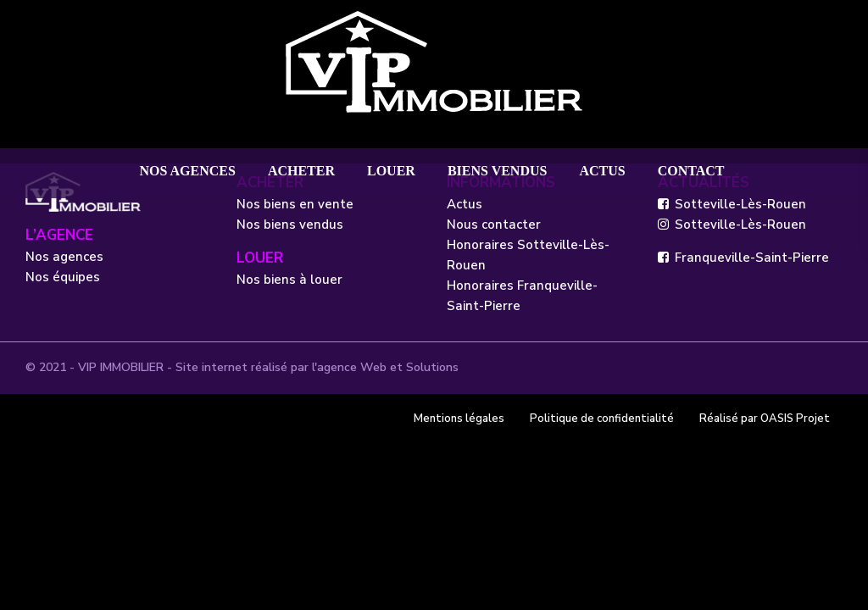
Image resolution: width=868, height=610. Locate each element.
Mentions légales (459, 419)
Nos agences (64, 257)
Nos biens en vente (295, 204)
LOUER (391, 171)
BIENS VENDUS (498, 171)
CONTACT (691, 171)
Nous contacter (494, 225)
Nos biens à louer (289, 280)
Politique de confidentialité (602, 419)
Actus (465, 204)
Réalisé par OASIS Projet (765, 419)
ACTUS (602, 171)
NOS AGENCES (188, 171)
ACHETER (301, 171)
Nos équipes (63, 277)
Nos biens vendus (290, 225)
